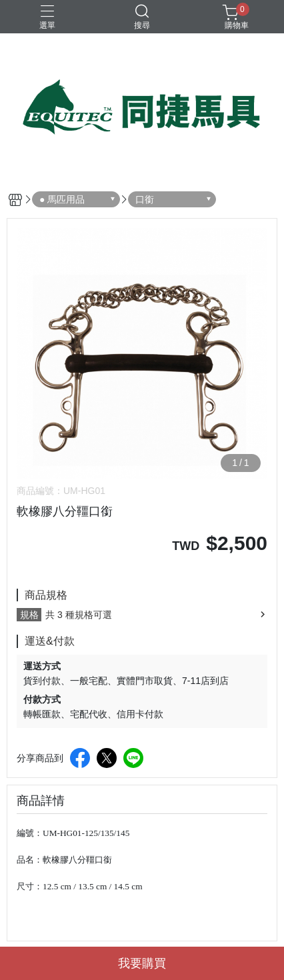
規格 (29, 615)
